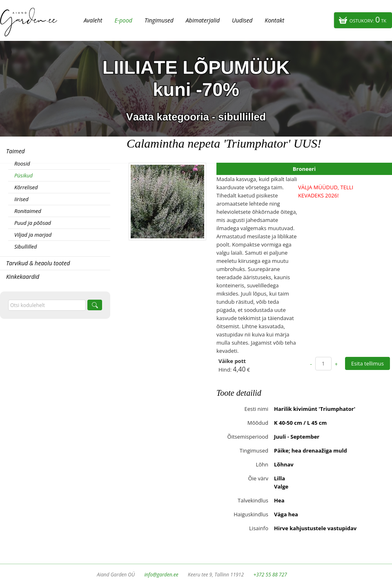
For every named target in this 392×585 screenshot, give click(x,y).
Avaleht (93, 20)
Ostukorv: (368, 19)
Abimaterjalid (203, 20)
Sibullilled (26, 247)
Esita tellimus (367, 363)
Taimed (16, 151)
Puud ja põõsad (33, 223)
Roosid (22, 164)
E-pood (123, 20)
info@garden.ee (161, 575)
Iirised (21, 199)
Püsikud (23, 175)
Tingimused (159, 20)
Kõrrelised (26, 187)
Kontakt (274, 20)
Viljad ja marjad (33, 235)
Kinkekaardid (23, 277)
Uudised (242, 20)
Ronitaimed (28, 211)
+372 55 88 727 (270, 575)
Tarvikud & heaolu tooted (38, 263)
